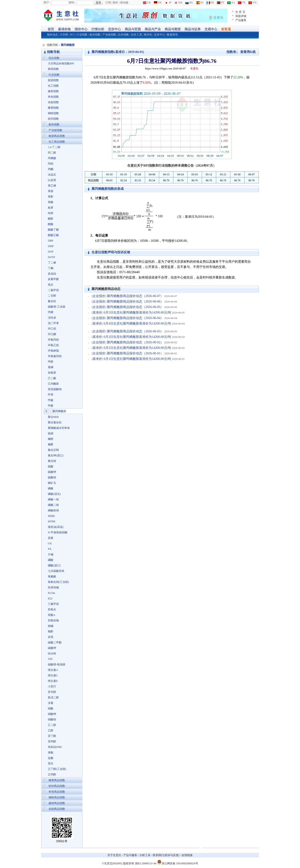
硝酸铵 (52, 719)
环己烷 (52, 329)
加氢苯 (52, 373)
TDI (50, 659)
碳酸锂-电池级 (57, 664)
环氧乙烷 (53, 345)
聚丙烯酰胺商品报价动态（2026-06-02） (135, 342)
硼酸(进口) (54, 565)
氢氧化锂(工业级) (58, 582)
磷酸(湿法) (54, 494)
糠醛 (51, 444)
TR (242, 3)
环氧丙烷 (53, 340)
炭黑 (51, 637)
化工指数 (53, 86)
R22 (50, 598)
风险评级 (241, 16)
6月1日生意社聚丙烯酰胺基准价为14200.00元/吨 (137, 359)
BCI (72, 35)
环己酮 (52, 334)
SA (231, 3)
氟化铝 (52, 301)
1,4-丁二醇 (54, 147)
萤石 (51, 763)
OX (50, 543)
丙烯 (51, 312)
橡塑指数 (53, 108)
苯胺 (51, 191)
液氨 (51, 752)
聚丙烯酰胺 (59, 411)
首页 (51, 29)
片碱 (51, 554)
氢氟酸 (52, 576)
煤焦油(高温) (56, 527)
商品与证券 (193, 29)
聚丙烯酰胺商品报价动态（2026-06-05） (135, 307)
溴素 (51, 703)
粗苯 (51, 208)
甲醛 (51, 406)
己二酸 (52, 378)
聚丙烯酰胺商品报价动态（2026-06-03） (135, 331)
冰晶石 (52, 175)
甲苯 (51, 395)
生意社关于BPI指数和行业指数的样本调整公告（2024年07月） (172, 166)
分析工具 (145, 855)
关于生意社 (114, 855)
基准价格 (64, 29)
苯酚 (51, 202)
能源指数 (53, 80)
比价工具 (136, 35)
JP (168, 3)
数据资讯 (172, 35)
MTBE (52, 521)
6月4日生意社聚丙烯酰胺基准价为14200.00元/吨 (137, 324)
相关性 (148, 35)
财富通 (226, 29)
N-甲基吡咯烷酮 (58, 532)
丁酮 (51, 268)
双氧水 (52, 609)
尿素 (51, 538)
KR (178, 3)
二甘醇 (52, 296)
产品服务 (241, 20)
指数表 (231, 52)
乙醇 (51, 730)
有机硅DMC (55, 747)
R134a (51, 593)
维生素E (53, 681)
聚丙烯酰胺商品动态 (106, 289)
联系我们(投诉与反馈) (166, 855)
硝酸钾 (52, 714)
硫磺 (51, 433)
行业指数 (82, 35)
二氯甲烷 (53, 290)
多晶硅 (52, 274)
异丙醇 (52, 741)
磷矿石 (52, 483)
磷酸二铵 (53, 505)
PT (221, 3)
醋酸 (51, 224)
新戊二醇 (53, 697)
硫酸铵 (52, 477)
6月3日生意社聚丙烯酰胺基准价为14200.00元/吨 (137, 337)
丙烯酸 (52, 158)
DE (158, 3)
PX (50, 549)
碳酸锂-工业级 (57, 307)
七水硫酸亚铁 (56, 571)
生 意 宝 (240, 12)
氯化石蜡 (53, 450)
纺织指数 (53, 119)
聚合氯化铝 (55, 422)
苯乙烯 (52, 186)
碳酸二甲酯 (55, 642)
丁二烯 (52, 263)
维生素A (53, 670)
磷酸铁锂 (53, 510)
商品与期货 (173, 29)
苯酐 (51, 197)
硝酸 (51, 708)
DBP (50, 241)
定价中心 (115, 29)
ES (200, 3)
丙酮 (51, 169)
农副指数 (53, 102)
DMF (51, 246)
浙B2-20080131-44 (146, 863)
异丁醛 (52, 736)
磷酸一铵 (53, 499)
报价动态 (52, 35)
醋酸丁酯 (53, 230)
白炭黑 (52, 180)
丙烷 (51, 164)
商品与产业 (153, 29)
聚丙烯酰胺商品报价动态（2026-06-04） (135, 318)
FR (210, 3)
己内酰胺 (53, 384)
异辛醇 (52, 692)
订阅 (108, 3)
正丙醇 (52, 774)
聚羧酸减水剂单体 (59, 428)
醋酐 (51, 219)
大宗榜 (64, 35)
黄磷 (51, 367)
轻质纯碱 (53, 587)
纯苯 (51, 213)
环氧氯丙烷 (55, 356)
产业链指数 (109, 35)
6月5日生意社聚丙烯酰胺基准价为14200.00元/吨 (137, 313)
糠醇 (51, 439)
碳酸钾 (52, 648)
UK (147, 3)
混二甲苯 (53, 323)
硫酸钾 (52, 472)
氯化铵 (52, 461)
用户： (48, 3)
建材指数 (53, 91)
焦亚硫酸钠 (55, 389)
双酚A (52, 615)
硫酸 (51, 466)
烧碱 (51, 626)
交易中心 (211, 29)
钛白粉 (52, 653)
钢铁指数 (53, 113)
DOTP (51, 257)
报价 (115, 3)
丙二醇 (52, 153)
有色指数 (53, 97)
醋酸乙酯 (53, 235)
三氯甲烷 (53, 604)
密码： (73, 3)
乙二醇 (52, 725)
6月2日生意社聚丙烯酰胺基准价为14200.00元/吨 (137, 348)
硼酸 (51, 560)
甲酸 (51, 400)
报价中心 (81, 29)
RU (189, 3)
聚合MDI (53, 417)
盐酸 (51, 758)
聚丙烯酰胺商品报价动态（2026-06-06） (135, 302)
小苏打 (52, 686)
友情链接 (187, 855)
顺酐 (51, 631)
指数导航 (52, 45)
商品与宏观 (133, 29)
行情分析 (98, 29)
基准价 (97, 313)
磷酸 (51, 488)
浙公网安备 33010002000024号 (178, 862)
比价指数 (123, 35)
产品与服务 (130, 855)
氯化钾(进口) (56, 455)
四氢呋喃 (53, 620)
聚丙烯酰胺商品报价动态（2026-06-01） (135, 353)
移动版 (124, 3)
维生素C (53, 675)
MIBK (51, 516)
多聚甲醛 (53, 279)
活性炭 (52, 318)
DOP (51, 252)
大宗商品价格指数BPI (61, 63)
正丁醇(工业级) (57, 769)
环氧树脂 (53, 351)
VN (252, 3)
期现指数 (53, 69)
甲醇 (51, 362)
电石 (51, 285)
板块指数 (95, 35)
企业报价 (99, 296)
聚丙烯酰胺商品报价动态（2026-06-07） (135, 296)
